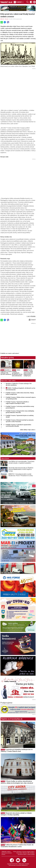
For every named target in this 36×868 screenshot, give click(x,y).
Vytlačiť (32, 320)
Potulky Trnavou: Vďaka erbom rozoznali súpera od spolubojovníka (21, 398)
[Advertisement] (18, 88)
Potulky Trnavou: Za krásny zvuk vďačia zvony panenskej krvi (20, 407)
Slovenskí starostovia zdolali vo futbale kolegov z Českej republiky (16, 814)
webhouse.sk (24, 865)
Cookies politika (31, 854)
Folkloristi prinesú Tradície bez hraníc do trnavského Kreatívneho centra (17, 846)
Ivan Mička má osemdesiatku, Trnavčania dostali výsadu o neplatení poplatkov (21, 462)
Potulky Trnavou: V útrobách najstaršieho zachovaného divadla (18, 425)
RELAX (2, 19)
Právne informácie (17, 852)
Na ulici (7, 19)
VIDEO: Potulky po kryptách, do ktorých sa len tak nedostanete (17, 373)
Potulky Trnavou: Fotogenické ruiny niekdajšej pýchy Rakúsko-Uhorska (20, 412)
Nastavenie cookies (22, 854)
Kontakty (32, 853)
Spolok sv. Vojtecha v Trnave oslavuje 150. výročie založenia (6, 372)
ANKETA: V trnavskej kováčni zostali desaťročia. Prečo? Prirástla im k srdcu (21, 475)
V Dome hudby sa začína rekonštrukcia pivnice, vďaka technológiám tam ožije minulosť (17, 782)
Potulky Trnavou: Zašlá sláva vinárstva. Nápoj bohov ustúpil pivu (28, 373)
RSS (28, 853)
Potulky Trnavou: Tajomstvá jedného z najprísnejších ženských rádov (17, 403)
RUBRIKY (19, 2)
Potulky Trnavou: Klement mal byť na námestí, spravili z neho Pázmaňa (20, 421)
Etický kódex (19, 853)
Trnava (3, 750)
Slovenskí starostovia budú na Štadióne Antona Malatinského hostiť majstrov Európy (21, 469)
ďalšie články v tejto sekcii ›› (28, 430)
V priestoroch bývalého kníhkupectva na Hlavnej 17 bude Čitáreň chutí (17, 750)
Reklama (25, 853)
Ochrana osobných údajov (28, 852)
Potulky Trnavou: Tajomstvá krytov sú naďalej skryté (20, 416)
